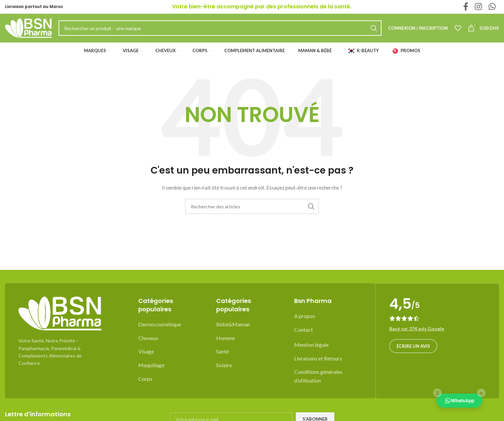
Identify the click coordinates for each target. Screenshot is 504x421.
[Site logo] (28, 31)
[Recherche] (252, 213)
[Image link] (60, 319)
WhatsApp (459, 401)
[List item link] (172, 331)
